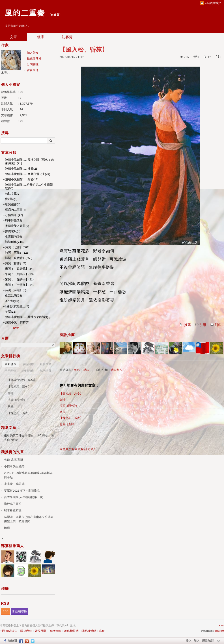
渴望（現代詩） (70, 406)
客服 (102, 631)
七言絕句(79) (14, 237)
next (16, 328)
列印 (218, 325)
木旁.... (6, 73)
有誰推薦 (67, 335)
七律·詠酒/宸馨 (14, 460)
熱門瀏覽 (10, 371)
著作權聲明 (71, 631)
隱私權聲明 (89, 631)
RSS (5, 611)
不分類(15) (12, 301)
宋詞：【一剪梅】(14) (19, 285)
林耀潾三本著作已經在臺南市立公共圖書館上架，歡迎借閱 (29, 519)
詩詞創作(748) (14, 242)
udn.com (219, 631)
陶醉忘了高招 (13, 504)
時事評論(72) (14, 220)
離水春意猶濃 (13, 510)
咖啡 (62, 400)
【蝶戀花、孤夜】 (71, 418)
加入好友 (33, 53)
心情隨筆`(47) (14, 215)
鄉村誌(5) (11, 199)
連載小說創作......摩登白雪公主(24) (28, 174)
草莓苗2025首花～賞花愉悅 (22, 491)
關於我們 (26, 631)
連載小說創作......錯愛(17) (22, 179)
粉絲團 (12, 641)
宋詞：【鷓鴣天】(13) (19, 274)
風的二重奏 (25, 12)
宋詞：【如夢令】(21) (19, 279)
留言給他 (33, 70)
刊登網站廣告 (9, 631)
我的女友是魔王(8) (17, 306)
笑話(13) (11, 312)
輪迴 (7, 528)
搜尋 (51, 141)
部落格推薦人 (13, 546)
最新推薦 (46, 364)
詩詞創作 (116, 370)
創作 (77, 370)
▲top (221, 625)
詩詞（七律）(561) (17, 247)
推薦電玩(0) (13, 231)
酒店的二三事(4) (16, 210)
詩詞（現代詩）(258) (19, 258)
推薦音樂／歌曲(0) (17, 226)
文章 (13, 37)
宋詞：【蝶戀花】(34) (19, 269)
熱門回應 (28, 371)
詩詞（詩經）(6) (16, 290)
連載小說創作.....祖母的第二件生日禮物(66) (29, 186)
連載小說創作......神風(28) (22, 169)
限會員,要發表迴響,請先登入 (78, 449)
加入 (197, 641)
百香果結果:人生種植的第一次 (23, 497)
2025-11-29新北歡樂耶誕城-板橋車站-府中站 (28, 475)
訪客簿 (67, 37)
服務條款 (55, 631)
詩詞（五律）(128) (17, 253)
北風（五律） (68, 424)
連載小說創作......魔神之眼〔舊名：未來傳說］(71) (29, 161)
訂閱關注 (33, 64)
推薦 (187, 325)
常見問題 (41, 631)
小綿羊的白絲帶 (14, 466)
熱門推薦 (46, 371)
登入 (189, 641)
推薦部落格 (34, 58)
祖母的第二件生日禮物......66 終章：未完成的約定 (29, 438)
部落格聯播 (20, 611)
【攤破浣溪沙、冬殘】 (22, 380)
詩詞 (86, 370)
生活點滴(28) (14, 296)
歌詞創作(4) (13, 204)
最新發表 (10, 364)
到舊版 (55, 15)
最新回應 (28, 364)
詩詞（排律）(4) (16, 263)
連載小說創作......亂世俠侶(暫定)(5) (28, 317)
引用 (203, 325)
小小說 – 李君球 (14, 484)
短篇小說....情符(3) (17, 322)
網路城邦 (208, 641)
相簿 (40, 37)
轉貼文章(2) (13, 194)
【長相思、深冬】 (71, 393)
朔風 (62, 412)
